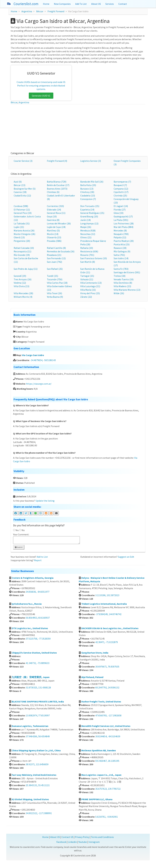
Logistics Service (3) (91, 161)
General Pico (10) (23, 213)
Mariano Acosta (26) (24, 230)
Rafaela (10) (87, 248)
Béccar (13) (19, 185)
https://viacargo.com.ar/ (39, 384)
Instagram (94, 842)
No (23, 530)
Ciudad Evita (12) (22, 196)
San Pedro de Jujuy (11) (26, 269)
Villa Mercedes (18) (23, 293)
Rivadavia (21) (54, 255)
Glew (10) (119, 213)
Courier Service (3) (23, 161)
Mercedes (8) (120, 230)
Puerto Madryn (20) (124, 241)
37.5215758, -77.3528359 (38, 639)
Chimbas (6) (53, 192)
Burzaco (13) (87, 189)
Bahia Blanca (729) (57, 182)
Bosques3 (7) (120, 185)
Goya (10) (52, 216)
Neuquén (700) (121, 234)
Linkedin (72, 842)
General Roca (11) (56, 213)
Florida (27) (120, 210)
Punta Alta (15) (122, 244)
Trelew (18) (120, 276)
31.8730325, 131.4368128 (38, 687)
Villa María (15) (88, 290)
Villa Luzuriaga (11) (90, 286)
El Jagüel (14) (121, 206)
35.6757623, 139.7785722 (108, 789)
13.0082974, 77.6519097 (38, 715)
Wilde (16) (119, 293)
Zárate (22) (86, 297)
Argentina (27, 11)
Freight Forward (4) (57, 161)
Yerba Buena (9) (55, 297)
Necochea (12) (88, 234)
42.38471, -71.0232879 (107, 642)
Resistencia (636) (89, 251)
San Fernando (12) (56, 258)
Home (46, 4)
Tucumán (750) (55, 279)
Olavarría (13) (54, 237)
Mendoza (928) (88, 230)
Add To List (81, 4)
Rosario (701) (87, 255)
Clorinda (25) (120, 196)
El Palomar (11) (22, 210)
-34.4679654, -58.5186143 (43, 360)
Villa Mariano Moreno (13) (127, 290)
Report (38, 560)
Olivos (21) (86, 237)
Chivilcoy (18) (87, 192)
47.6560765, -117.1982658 (108, 715)
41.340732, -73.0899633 (38, 663)
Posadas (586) (54, 241)
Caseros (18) (20, 192)
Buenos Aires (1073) (57, 189)
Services (110, 4)
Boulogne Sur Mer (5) (25, 189)
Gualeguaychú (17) (123, 216)
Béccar (40, 11)
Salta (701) (119, 255)
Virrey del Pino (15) (90, 293)
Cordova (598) (21, 206)
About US (96, 4)
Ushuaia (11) (87, 279)
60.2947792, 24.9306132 (107, 687)
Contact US (67, 837)
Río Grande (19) (22, 255)
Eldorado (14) (54, 210)
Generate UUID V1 (41, 96)
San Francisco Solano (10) (94, 258)
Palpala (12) (120, 237)
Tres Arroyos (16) (23, 279)
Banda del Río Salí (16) (92, 182)
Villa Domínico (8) (123, 283)
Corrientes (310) (55, 206)
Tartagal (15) (87, 276)
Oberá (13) (19, 237)
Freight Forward (56, 11)
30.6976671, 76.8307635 (107, 667)
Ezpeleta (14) (87, 210)
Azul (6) (18, 182)
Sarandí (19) (20, 276)
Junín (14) (85, 220)
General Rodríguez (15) (92, 213)
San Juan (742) (54, 262)
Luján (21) (19, 227)
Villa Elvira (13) (21, 286)
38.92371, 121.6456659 (37, 764)
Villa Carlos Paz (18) (57, 283)
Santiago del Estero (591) (127, 272)
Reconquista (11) (22, 251)
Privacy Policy (82, 837)
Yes (17, 530)
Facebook (61, 842)
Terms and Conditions (102, 837)
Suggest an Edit (126, 557)
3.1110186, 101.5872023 (107, 595)
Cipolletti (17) (121, 192)
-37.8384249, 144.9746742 (108, 614)
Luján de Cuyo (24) (56, 227)
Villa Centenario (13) (91, 283)
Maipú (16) (86, 227)
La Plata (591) (121, 220)
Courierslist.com (26, 4)
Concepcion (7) (88, 199)
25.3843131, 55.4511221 (38, 785)
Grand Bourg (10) (89, 216)
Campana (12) (121, 189)
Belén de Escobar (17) (58, 185)
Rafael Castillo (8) (56, 248)
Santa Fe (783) (121, 269)
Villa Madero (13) (122, 286)
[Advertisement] (78, 127)
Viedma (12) (20, 283)
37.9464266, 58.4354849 (38, 736)
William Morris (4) (23, 297)
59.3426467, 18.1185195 (107, 761)
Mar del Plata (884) (123, 227)
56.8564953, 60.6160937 (38, 618)
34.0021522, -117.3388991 (39, 813)
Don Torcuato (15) (90, 206)
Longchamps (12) (89, 223)
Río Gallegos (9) (122, 251)
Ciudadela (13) (88, 196)
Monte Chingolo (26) (24, 234)
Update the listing (45, 501)
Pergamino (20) (22, 241)
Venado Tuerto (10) (124, 279)
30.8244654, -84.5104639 (108, 736)
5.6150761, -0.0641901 (107, 817)
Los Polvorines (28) (124, 223)
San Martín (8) (88, 262)
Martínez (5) (53, 230)
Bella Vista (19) (88, 185)
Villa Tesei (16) (54, 293)
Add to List (42, 557)
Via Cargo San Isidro (33, 355)
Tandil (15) (52, 276)
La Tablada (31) (22, 223)
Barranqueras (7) (122, 182)
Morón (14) (53, 234)
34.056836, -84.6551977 (38, 592)
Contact (123, 4)
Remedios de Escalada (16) (61, 251)
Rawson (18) (120, 248)
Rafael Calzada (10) (24, 248)
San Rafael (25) (55, 269)
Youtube (83, 842)
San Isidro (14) (121, 258)
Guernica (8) (53, 220)
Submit (19, 547)
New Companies (62, 4)
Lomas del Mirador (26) (59, 223)
